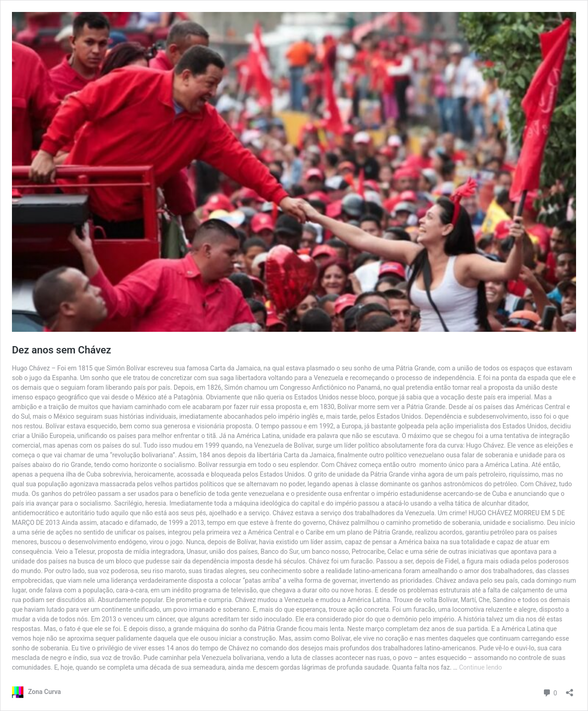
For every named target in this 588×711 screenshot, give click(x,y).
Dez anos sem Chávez (62, 350)
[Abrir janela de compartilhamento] (570, 690)
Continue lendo (481, 667)
